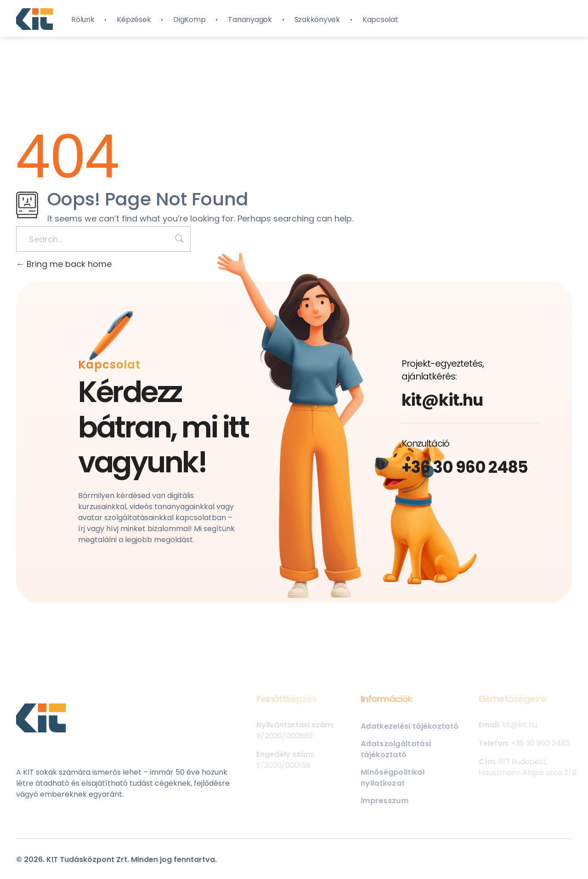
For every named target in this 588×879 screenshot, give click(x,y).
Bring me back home (64, 264)
